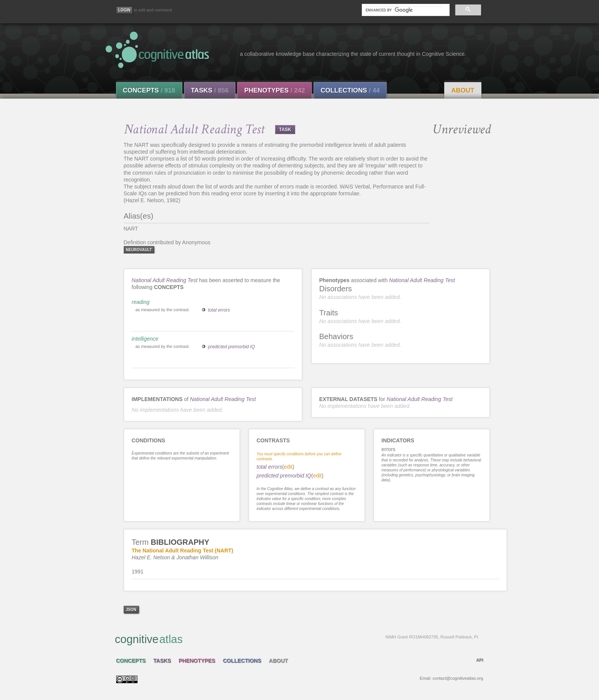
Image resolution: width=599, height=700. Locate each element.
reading (141, 302)
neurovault (139, 250)
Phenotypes (274, 90)
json (131, 610)
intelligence (145, 339)
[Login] (125, 10)
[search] (404, 10)
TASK (285, 130)
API (479, 660)
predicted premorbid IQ (232, 347)
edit (288, 467)
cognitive (297, 639)
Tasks (210, 90)
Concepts (149, 90)
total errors (219, 310)
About (463, 90)
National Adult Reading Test (165, 280)
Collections (350, 90)
